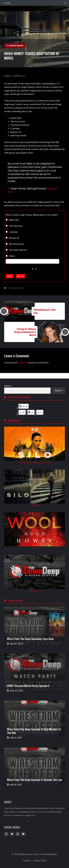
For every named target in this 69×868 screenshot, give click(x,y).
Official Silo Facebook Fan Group (35, 462)
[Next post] (65, 332)
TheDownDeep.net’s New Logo (44, 311)
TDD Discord (35, 591)
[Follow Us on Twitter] (12, 834)
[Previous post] (4, 311)
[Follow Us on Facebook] (6, 834)
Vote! (10, 276)
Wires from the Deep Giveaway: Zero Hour (30, 639)
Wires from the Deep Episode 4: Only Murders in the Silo (34, 731)
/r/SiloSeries (34, 505)
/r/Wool (34, 548)
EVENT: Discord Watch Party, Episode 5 (28, 686)
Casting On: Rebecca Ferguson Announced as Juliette (25, 332)
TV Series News (15, 46)
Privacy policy (40, 861)
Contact (27, 861)
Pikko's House (26, 854)
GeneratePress (50, 854)
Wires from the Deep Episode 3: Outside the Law (34, 780)
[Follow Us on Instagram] (18, 834)
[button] (65, 3)
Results (20, 276)
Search (8, 386)
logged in (23, 363)
